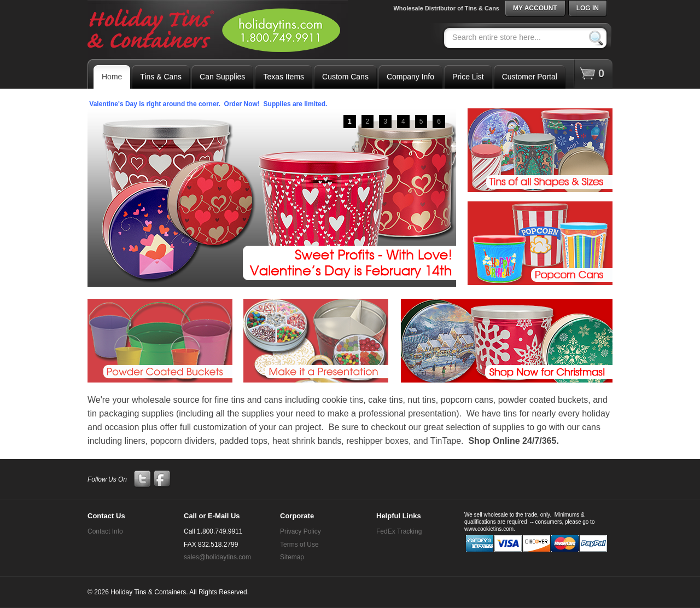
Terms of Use (299, 545)
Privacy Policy (301, 531)
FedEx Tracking (399, 531)
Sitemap (292, 557)
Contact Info (105, 531)
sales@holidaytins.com (217, 557)
